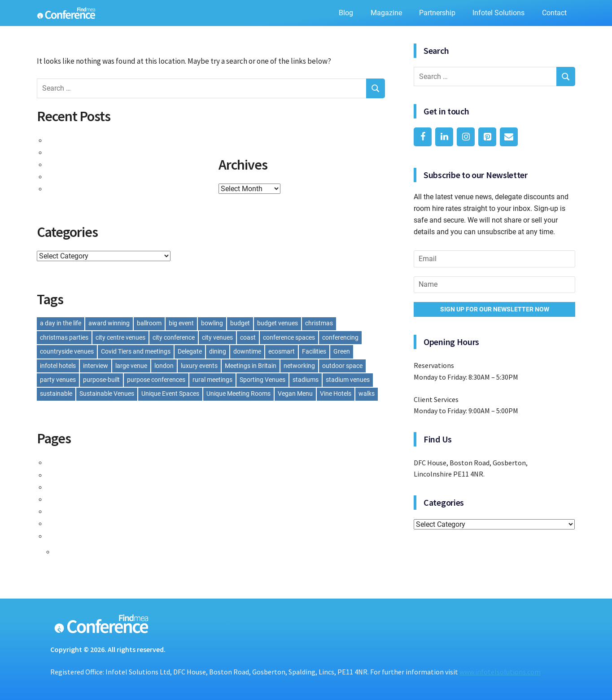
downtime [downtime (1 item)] (247, 351)
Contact (554, 13)
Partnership (437, 13)
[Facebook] (423, 137)
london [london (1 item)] (164, 366)
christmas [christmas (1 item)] (319, 323)
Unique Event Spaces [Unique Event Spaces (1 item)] (170, 394)
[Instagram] (466, 137)
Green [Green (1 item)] (342, 351)
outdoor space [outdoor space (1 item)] (342, 366)
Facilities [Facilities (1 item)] (314, 351)
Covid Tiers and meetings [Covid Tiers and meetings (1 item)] (136, 351)
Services (64, 523)
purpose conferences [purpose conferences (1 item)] (156, 380)
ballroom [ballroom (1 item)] (149, 323)
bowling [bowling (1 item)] (212, 323)
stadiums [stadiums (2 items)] (306, 380)
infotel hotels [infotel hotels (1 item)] (58, 366)
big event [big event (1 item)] (181, 323)
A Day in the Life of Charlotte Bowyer (111, 176)
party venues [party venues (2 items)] (58, 380)
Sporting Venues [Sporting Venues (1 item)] (262, 380)
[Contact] (509, 137)
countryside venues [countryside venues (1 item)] (67, 351)
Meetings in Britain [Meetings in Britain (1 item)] (251, 366)
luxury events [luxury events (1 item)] (199, 366)
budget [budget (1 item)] (240, 323)
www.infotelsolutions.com (500, 672)
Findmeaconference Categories (103, 475)
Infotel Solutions (498, 13)
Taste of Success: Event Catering (105, 140)
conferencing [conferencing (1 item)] (340, 337)
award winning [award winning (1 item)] (109, 323)
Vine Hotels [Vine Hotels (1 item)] (336, 394)
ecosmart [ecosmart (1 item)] (282, 351)
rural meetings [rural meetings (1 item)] (212, 380)
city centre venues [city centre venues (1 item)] (120, 337)
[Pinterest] (487, 137)
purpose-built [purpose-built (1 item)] (101, 380)
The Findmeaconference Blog (99, 536)
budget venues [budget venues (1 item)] (278, 323)
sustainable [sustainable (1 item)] (56, 394)
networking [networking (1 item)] (299, 366)
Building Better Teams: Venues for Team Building (132, 188)
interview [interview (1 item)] (96, 366)
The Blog (72, 551)
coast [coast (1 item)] (248, 337)
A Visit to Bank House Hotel (96, 164)
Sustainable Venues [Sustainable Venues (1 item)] (107, 394)
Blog (346, 13)
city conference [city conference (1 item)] (174, 337)
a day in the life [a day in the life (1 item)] (61, 323)
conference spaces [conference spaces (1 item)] (289, 337)
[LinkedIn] (444, 137)
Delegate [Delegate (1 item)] (190, 351)
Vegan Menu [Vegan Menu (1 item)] (295, 394)
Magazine (386, 13)
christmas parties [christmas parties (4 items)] (64, 337)
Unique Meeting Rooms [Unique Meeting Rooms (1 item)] (238, 394)
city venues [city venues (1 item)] (217, 337)
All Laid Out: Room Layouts (95, 152)
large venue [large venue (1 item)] (131, 366)
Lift (55, 487)
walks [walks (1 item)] (367, 394)
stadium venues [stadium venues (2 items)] (348, 380)
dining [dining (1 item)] (218, 351)
